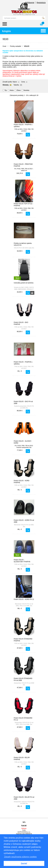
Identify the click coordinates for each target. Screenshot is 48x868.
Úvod (4, 46)
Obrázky (6, 85)
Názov (15, 82)
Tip (6, 90)
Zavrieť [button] (24, 863)
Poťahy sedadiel (16, 46)
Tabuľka (16, 85)
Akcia (12, 90)
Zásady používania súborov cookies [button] (20, 857)
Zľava (19, 90)
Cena (23, 82)
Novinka (26, 90)
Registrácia (41, 3)
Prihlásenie (30, 3)
